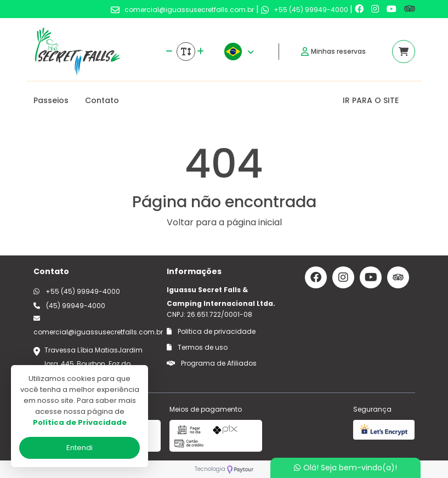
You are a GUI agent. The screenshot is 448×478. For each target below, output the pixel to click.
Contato (102, 100)
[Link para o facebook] (360, 9)
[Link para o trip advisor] (410, 9)
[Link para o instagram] (376, 9)
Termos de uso (197, 347)
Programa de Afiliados (212, 363)
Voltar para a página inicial (224, 222)
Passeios (51, 100)
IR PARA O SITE (371, 100)
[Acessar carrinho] (404, 52)
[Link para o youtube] (393, 9)
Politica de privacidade (211, 331)
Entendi (80, 448)
